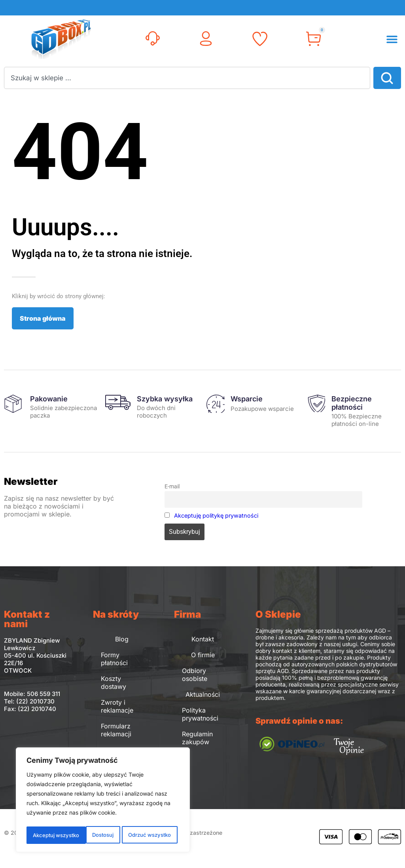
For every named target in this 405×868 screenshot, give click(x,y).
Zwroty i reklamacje (117, 706)
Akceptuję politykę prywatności (216, 515)
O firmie (203, 655)
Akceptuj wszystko (149, 835)
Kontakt (203, 639)
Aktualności (203, 694)
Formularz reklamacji (116, 730)
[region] (103, 801)
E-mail (172, 487)
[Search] (387, 78)
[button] (392, 39)
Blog (122, 639)
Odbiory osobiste (195, 675)
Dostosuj (43, 835)
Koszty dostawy (114, 683)
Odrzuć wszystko (89, 835)
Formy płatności (114, 659)
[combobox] (187, 78)
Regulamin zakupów (197, 738)
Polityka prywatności (200, 714)
